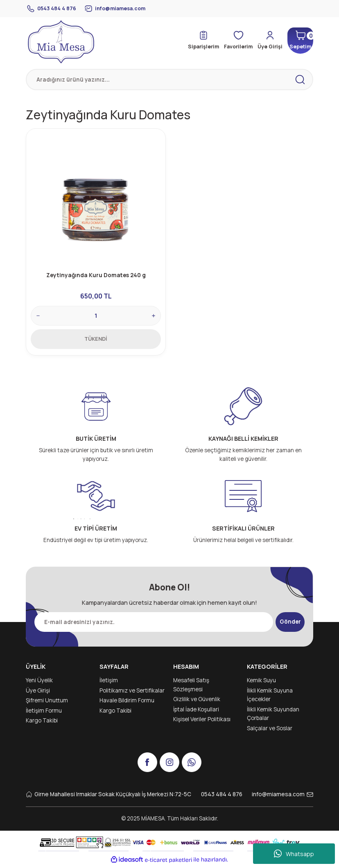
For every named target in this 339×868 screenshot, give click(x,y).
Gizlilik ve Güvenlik (197, 702)
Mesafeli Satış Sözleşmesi (191, 687)
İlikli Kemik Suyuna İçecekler (270, 697)
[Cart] (297, 41)
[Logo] (61, 42)
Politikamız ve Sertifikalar (132, 693)
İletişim (109, 683)
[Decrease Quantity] (38, 315)
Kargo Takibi (42, 723)
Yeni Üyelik (39, 683)
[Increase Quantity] (153, 315)
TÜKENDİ (96, 338)
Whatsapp (294, 854)
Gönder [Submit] (290, 624)
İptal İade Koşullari (196, 712)
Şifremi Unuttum (47, 703)
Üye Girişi (38, 693)
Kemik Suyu (261, 683)
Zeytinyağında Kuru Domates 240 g (96, 275)
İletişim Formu (44, 713)
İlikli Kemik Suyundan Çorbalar (273, 716)
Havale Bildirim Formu (127, 703)
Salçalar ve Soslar (270, 731)
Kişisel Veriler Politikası (202, 722)
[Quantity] (96, 315)
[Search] (169, 80)
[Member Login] (263, 41)
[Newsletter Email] (152, 624)
